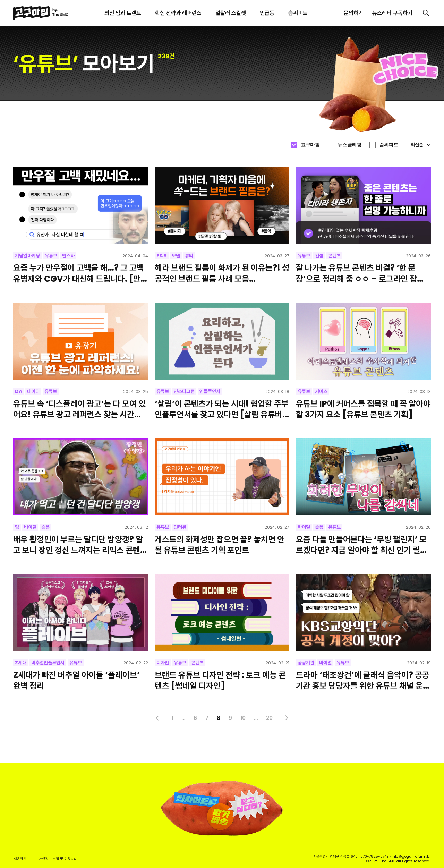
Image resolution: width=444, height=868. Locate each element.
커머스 (321, 391)
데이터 (33, 391)
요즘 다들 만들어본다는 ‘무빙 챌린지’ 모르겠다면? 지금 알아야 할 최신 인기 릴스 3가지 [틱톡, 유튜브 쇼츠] (362, 545)
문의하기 (353, 13)
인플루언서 (210, 391)
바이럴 (30, 527)
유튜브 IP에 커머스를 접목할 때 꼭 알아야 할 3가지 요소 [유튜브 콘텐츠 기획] (363, 409)
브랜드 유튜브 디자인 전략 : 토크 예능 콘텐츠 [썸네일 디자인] (220, 680)
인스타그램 (184, 391)
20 (269, 718)
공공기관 (306, 663)
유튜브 (51, 256)
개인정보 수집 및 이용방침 (58, 859)
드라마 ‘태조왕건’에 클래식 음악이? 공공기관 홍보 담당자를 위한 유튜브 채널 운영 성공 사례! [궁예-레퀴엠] (363, 680)
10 (243, 718)
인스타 (68, 256)
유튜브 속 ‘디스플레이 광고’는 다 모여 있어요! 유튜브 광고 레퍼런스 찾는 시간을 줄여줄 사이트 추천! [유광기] (79, 409)
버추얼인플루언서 (48, 663)
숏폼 (45, 527)
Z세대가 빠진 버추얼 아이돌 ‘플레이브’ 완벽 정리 (76, 680)
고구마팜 (310, 145)
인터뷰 (180, 527)
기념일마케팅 (27, 256)
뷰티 (189, 256)
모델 (176, 256)
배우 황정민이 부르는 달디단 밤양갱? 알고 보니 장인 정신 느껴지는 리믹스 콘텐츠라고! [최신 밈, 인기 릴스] (80, 545)
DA (19, 391)
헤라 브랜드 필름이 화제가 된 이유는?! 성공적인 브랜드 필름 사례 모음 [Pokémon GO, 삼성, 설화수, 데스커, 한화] (222, 273)
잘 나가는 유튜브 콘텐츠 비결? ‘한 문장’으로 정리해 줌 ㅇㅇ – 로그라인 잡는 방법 (360, 273)
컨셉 (319, 256)
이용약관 (20, 859)
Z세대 (21, 663)
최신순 (421, 145)
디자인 (163, 663)
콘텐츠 (334, 256)
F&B (162, 256)
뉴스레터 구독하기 (392, 13)
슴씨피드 (388, 145)
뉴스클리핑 (349, 145)
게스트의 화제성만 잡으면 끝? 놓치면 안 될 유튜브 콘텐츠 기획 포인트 (220, 545)
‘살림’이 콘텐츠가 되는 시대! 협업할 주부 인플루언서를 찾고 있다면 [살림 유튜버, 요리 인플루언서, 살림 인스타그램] (222, 409)
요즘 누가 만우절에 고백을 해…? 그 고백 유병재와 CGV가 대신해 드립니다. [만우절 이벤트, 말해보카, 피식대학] (80, 273)
